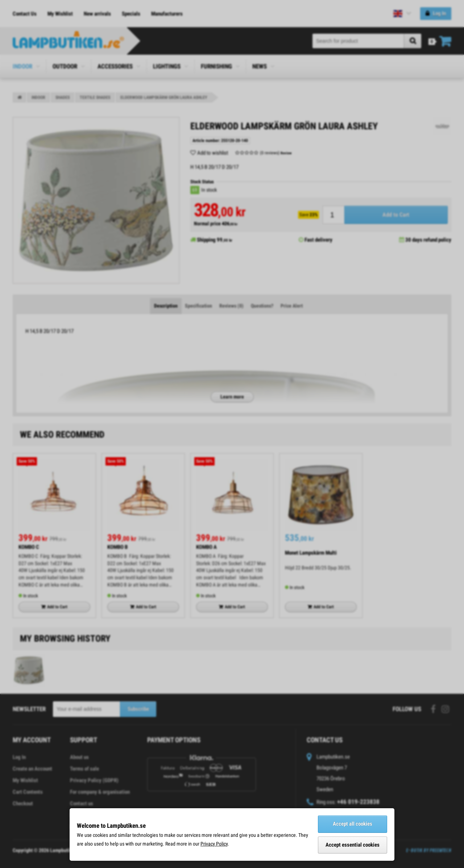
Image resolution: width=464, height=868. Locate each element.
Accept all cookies (353, 824)
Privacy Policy (214, 844)
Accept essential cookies (353, 845)
